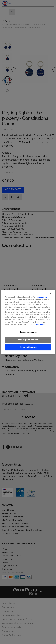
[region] (28, 322)
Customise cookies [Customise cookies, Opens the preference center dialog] (28, 332)
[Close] (50, 293)
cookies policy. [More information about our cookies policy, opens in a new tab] (39, 324)
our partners (42, 297)
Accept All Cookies (28, 347)
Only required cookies (28, 340)
